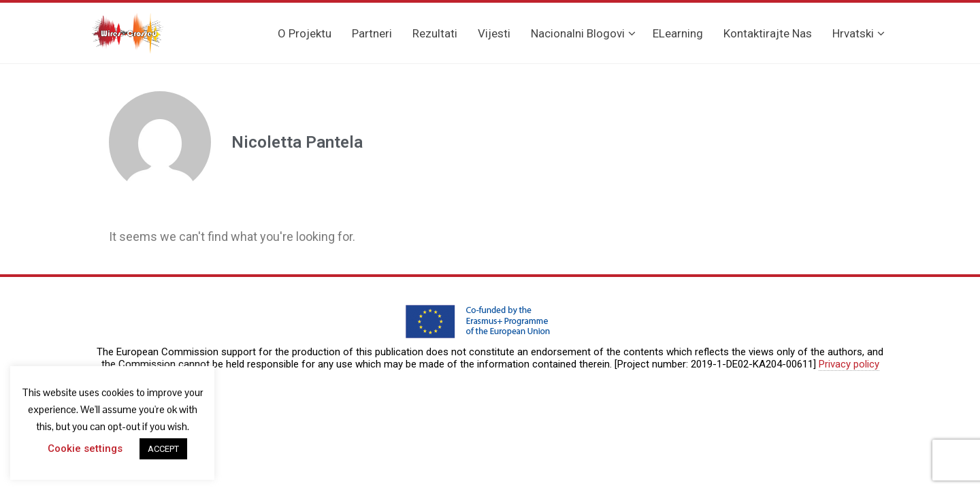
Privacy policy (849, 364)
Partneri (372, 33)
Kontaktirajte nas (768, 33)
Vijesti (494, 33)
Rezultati (435, 33)
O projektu (305, 33)
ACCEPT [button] (163, 449)
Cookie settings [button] (85, 448)
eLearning (678, 33)
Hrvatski (859, 33)
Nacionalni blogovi (583, 33)
